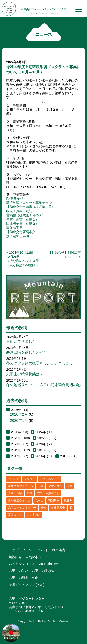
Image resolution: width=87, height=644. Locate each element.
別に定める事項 (18, 236)
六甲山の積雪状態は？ (25, 374)
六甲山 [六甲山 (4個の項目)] (39, 500)
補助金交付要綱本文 (21, 232)
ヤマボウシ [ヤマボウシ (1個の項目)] (55, 486)
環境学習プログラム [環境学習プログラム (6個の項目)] (21, 486)
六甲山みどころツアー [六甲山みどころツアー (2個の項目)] (22, 508)
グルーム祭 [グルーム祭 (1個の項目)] (15, 493)
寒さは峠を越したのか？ (27, 352)
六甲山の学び (19, 571)
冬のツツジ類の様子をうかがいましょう (40, 363)
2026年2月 (19, 414)
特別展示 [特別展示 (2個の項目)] (54, 500)
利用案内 (59, 550)
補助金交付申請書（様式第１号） (31, 207)
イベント (42, 550)
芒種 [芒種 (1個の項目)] (29, 493)
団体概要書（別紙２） (23, 224)
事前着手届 (14, 228)
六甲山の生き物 (43, 571)
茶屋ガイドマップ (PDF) (27, 585)
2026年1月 (19, 421)
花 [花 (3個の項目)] (71, 508)
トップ (14, 550)
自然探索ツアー (37, 557)
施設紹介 (15, 557)
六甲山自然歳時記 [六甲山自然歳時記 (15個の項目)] (48, 493)
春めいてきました (21, 341)
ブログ (27, 550)
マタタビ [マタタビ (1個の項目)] (29, 479)
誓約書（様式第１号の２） (26, 215)
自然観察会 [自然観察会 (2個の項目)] (58, 508)
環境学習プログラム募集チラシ (29, 203)
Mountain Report (50, 564)
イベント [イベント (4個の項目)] (14, 479)
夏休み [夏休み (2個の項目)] (68, 500)
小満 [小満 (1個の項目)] (41, 486)
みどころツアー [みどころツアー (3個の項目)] (50, 479)
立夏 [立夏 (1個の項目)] (70, 486)
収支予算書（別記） (21, 211)
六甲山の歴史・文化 (23, 578)
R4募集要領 (15, 199)
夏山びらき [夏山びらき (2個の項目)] (15, 515)
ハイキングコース (22, 564)
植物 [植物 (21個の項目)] (43, 508)
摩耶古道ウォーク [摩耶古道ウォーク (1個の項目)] (19, 500)
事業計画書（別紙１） (23, 219)
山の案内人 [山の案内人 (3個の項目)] (34, 515)
